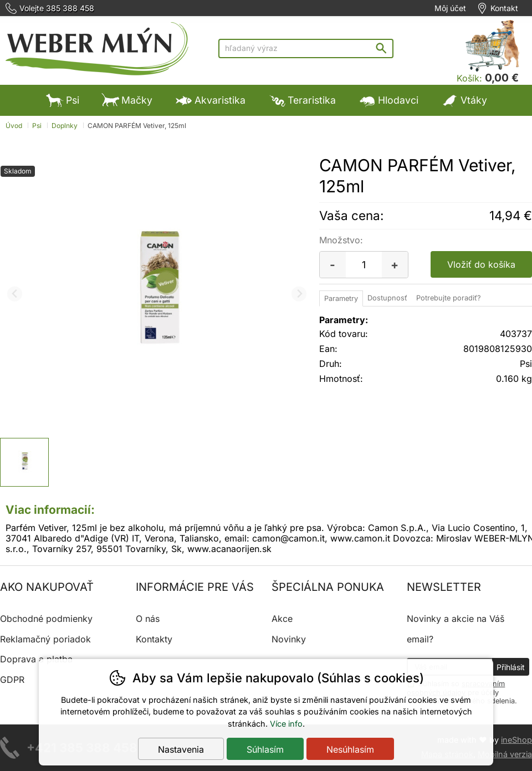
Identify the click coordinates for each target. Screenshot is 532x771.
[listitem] (24, 462)
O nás (148, 619)
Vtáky (464, 100)
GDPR (12, 680)
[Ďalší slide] (299, 294)
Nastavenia (181, 749)
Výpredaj (273, 131)
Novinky (289, 639)
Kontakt (504, 8)
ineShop (516, 740)
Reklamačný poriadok (45, 639)
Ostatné (202, 131)
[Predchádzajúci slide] (15, 294)
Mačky (127, 100)
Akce (282, 619)
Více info (286, 724)
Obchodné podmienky (46, 619)
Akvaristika (210, 100)
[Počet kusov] (364, 265)
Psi (63, 100)
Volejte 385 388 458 (57, 8)
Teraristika (302, 100)
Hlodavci (388, 100)
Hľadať (384, 48)
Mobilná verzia (505, 754)
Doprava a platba (36, 659)
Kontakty (154, 639)
